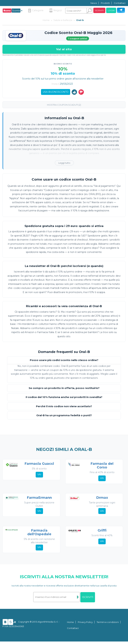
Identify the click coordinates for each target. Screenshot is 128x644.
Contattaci (120, 3)
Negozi (56, 10)
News (94, 3)
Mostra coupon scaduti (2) (64, 106)
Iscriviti (99, 10)
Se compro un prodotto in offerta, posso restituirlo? (64, 389)
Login (111, 10)
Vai (39, 476)
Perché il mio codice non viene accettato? (64, 407)
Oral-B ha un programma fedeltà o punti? (64, 416)
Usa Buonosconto (56, 92)
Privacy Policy (85, 625)
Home (70, 625)
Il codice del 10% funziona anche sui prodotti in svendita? (64, 398)
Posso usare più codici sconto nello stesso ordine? (64, 361)
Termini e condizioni (108, 625)
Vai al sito (64, 49)
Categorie (36, 10)
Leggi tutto (64, 164)
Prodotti (105, 3)
